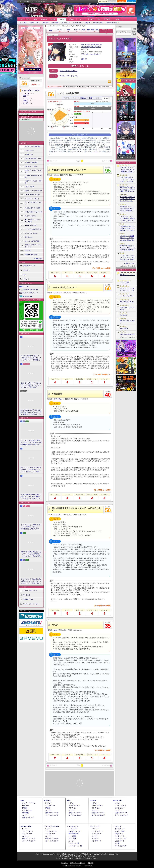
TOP (22, 19)
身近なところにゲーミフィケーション (33, 246)
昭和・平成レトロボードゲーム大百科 (33, 221)
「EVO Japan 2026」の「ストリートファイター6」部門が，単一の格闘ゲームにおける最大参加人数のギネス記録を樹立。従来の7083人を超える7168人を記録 (127, 180)
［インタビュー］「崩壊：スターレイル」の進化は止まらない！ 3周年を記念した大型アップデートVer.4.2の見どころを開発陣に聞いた (31, 527)
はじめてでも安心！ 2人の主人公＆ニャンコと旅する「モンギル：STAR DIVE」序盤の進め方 (31, 385)
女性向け (71, 19)
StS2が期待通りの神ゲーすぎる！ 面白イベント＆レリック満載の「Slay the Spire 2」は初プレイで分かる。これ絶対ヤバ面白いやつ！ (31, 497)
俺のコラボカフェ (31, 216)
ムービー (87, 23)
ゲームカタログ (120, 846)
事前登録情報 (73, 834)
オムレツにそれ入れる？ (127, 334)
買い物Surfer (29, 237)
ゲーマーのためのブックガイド (33, 203)
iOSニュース (23, 23)
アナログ (107, 19)
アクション (85, 54)
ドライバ (26, 279)
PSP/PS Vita (117, 801)
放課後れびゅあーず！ (32, 254)
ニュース (26, 93)
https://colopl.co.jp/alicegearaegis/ (92, 44)
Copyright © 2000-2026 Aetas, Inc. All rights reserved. (77, 866)
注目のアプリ (66, 23)
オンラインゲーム (29, 803)
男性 (91, 98)
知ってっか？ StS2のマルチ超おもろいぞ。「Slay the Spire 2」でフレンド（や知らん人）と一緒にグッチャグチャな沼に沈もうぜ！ (31, 470)
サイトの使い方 (43, 1)
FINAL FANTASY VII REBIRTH (127, 308)
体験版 (25, 101)
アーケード (117, 826)
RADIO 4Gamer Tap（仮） (33, 195)
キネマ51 (28, 250)
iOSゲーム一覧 (98, 23)
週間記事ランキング (29, 266)
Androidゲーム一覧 (111, 23)
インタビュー (77, 23)
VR (79, 19)
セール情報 (55, 23)
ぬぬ (55, 630)
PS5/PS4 (44, 19)
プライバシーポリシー (30, 590)
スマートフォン (73, 826)
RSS (20, 1)
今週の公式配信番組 (31, 163)
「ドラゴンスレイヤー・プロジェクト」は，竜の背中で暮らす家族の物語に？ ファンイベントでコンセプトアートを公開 (127, 258)
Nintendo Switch (27, 296)
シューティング (95, 54)
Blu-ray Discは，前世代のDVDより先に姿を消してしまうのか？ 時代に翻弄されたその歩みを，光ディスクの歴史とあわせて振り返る (31, 412)
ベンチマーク (96, 841)
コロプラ (84, 47)
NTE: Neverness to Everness (128, 276)
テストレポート (97, 831)
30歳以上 (83, 98)
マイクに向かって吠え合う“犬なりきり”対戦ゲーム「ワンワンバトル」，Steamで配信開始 (127, 199)
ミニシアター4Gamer (31, 233)
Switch (53, 19)
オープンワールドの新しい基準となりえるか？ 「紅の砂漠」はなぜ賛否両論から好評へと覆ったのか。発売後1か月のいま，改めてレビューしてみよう (31, 443)
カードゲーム (119, 836)
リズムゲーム (119, 841)
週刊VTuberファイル (31, 167)
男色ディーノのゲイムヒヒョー (33, 171)
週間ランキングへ (130, 263)
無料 (83, 59)
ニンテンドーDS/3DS (51, 826)
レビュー (26, 98)
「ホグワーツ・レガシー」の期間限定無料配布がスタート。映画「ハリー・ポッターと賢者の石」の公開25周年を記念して (127, 219)
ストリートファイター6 (127, 296)
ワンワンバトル (125, 283)
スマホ (62, 19)
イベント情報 (119, 831)
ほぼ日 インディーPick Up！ (34, 191)
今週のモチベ (29, 155)
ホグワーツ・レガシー (127, 302)
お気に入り (112, 1)
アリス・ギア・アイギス (69, 71)
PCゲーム (26, 286)
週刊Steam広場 (30, 187)
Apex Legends (124, 328)
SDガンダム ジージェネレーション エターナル (127, 289)
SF (86, 59)
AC (99, 19)
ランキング (131, 1)
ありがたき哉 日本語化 (32, 241)
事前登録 (46, 23)
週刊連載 (25, 813)
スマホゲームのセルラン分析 (33, 177)
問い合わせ (54, 1)
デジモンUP (123, 315)
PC (29, 19)
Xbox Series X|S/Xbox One (30, 289)
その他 (117, 843)
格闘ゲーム (119, 834)
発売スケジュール (52, 813)
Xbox (35, 19)
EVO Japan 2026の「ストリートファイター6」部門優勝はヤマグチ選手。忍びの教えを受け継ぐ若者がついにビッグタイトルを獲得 (127, 170)
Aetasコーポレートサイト (31, 604)
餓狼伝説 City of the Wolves (127, 322)
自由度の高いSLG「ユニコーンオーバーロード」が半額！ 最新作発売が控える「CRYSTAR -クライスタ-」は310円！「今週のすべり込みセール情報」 (127, 209)
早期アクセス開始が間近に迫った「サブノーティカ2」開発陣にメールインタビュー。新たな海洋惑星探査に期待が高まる (31, 554)
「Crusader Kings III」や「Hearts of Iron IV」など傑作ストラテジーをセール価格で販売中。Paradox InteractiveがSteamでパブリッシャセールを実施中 (127, 228)
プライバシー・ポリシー (78, 863)
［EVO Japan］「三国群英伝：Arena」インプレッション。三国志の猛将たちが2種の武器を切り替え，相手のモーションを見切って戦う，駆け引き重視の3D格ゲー (127, 238)
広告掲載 (91, 863)
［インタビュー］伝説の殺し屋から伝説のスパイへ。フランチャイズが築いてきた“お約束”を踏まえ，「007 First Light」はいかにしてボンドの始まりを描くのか (31, 581)
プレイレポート (74, 805)
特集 (24, 96)
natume (56, 175)
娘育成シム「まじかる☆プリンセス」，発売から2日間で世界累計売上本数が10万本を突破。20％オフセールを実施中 (127, 189)
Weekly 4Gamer (30, 151)
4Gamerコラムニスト (31, 225)
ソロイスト (58, 293)
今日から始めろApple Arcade (34, 212)
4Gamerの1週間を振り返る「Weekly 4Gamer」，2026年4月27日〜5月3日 (127, 248)
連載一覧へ (39, 258)
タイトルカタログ (52, 815)
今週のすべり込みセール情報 (33, 182)
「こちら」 (95, 152)
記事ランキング (28, 818)
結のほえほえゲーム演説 (33, 208)
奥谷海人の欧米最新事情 (33, 147)
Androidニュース (35, 23)
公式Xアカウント (29, 1)
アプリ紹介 (73, 838)
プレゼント (26, 270)
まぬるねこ (58, 515)
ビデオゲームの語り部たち (33, 229)
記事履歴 (122, 1)
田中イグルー (59, 399)
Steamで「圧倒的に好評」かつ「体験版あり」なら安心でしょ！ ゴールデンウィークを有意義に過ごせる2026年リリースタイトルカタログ (31, 358)
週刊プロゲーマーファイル (33, 159)
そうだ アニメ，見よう (32, 199)
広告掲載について (29, 599)
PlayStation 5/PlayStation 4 (30, 293)
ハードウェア (89, 19)
